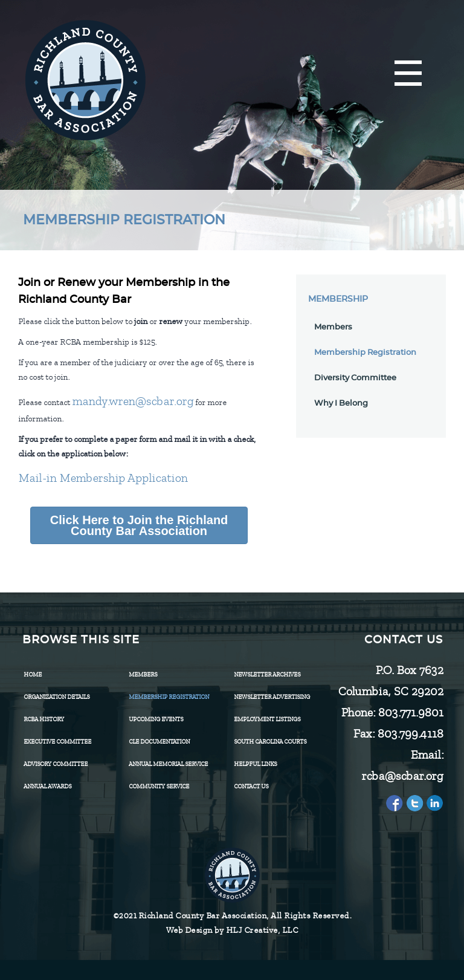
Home (33, 674)
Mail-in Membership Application (103, 478)
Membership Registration (365, 353)
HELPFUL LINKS (255, 764)
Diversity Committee (355, 378)
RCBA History (44, 719)
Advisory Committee (56, 764)
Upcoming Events (156, 719)
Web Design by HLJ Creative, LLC (232, 930)
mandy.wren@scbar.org (133, 401)
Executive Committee (57, 741)
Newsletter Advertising (272, 697)
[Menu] (408, 74)
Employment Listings (267, 719)
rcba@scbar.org (402, 776)
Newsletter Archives (267, 674)
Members (333, 327)
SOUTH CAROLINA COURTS (270, 741)
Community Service (159, 786)
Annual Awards (47, 786)
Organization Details (56, 697)
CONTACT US (251, 786)
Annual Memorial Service (168, 764)
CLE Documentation (159, 741)
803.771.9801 (410, 712)
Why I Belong (341, 404)
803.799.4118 (410, 734)
